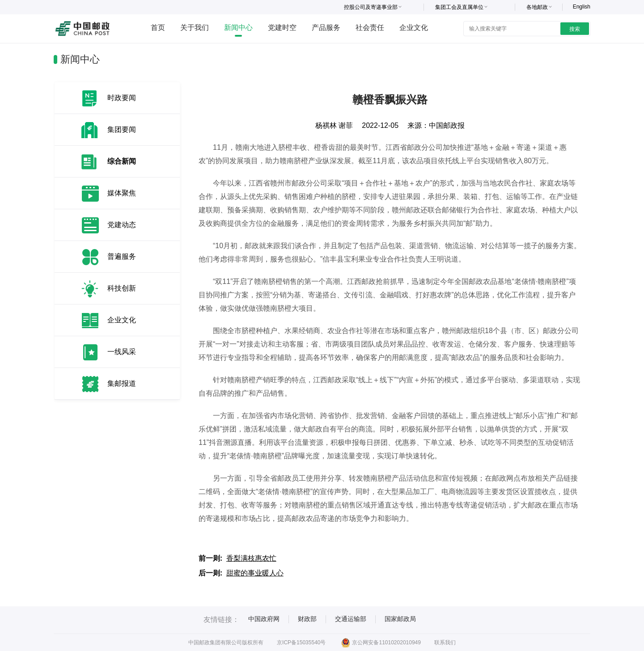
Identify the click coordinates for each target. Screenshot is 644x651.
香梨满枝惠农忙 (251, 558)
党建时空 (282, 27)
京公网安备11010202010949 (381, 643)
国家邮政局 (400, 619)
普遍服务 (122, 256)
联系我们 (445, 643)
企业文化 (414, 27)
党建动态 (122, 225)
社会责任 (370, 27)
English (582, 7)
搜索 (575, 29)
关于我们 (195, 27)
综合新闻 (122, 161)
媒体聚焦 (122, 193)
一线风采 (122, 352)
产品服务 (326, 27)
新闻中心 (238, 27)
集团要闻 (122, 129)
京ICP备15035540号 (301, 643)
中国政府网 (264, 619)
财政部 (307, 619)
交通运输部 (351, 619)
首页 (158, 27)
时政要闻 (122, 98)
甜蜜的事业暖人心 (255, 573)
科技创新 (122, 288)
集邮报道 (122, 383)
